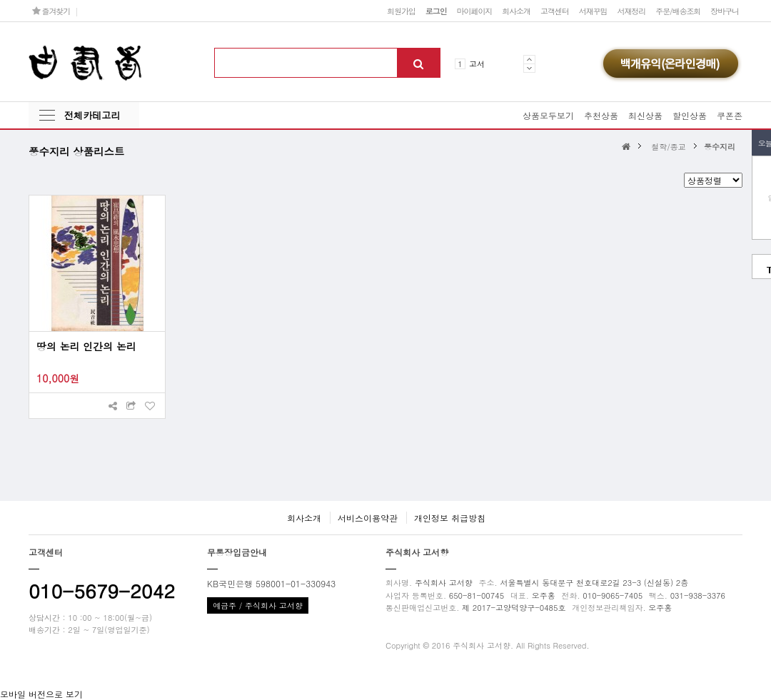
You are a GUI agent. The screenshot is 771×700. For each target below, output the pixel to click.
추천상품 (601, 115)
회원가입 (401, 11)
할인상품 (690, 115)
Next (529, 68)
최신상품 (645, 115)
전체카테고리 (92, 115)
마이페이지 (475, 11)
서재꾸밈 (593, 11)
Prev (529, 59)
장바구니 (725, 11)
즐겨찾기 (51, 11)
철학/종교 (669, 146)
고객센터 (555, 11)
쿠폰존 (730, 115)
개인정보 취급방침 (450, 518)
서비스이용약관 (368, 518)
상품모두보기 (548, 115)
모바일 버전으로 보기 (41, 694)
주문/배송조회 (678, 11)
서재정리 (631, 11)
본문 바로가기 (0, 0)
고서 (477, 64)
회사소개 (516, 11)
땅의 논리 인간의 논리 (86, 346)
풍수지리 (720, 146)
